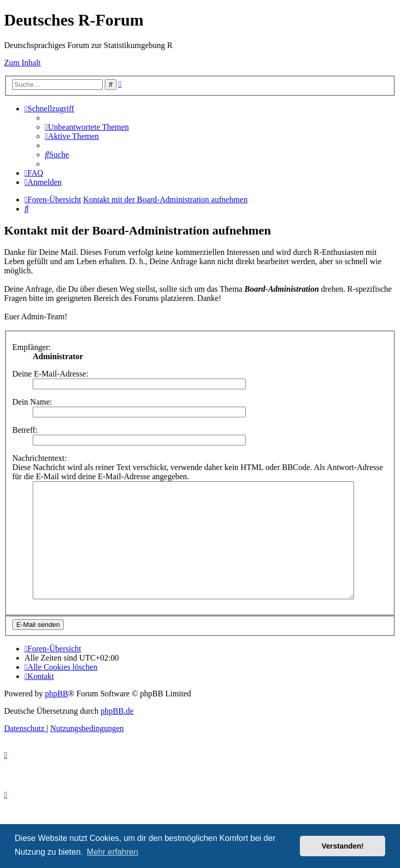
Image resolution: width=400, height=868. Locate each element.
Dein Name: (32, 402)
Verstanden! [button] (343, 846)
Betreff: (25, 430)
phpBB (56, 717)
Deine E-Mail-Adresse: (50, 374)
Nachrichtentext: (40, 458)
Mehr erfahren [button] (113, 852)
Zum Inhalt (22, 63)
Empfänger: (32, 347)
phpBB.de (117, 734)
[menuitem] (87, 127)
